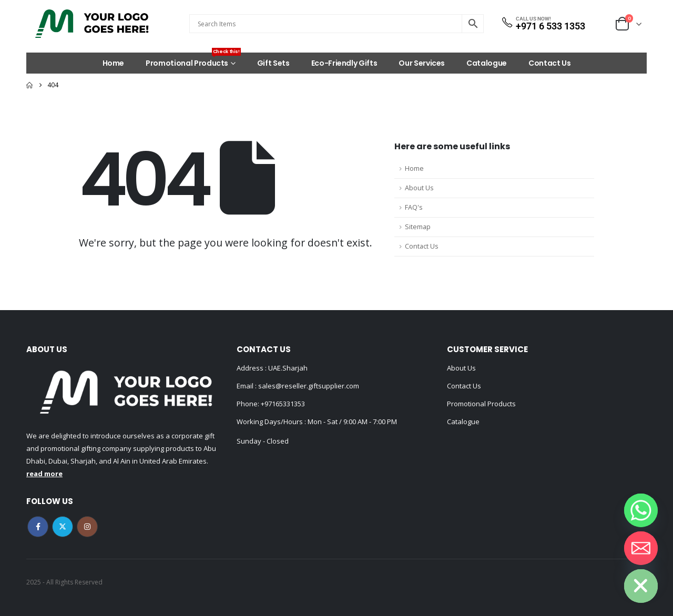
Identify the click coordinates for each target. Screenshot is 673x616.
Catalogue (487, 63)
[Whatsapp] (641, 510)
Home (114, 63)
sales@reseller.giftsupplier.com (308, 386)
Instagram (87, 527)
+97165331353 (283, 404)
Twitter (63, 527)
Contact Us (550, 63)
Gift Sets (273, 63)
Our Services (422, 63)
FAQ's (414, 207)
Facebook (38, 527)
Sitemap (418, 227)
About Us (419, 188)
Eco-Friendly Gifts (344, 63)
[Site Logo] (92, 24)
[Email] (641, 548)
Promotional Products (193, 60)
